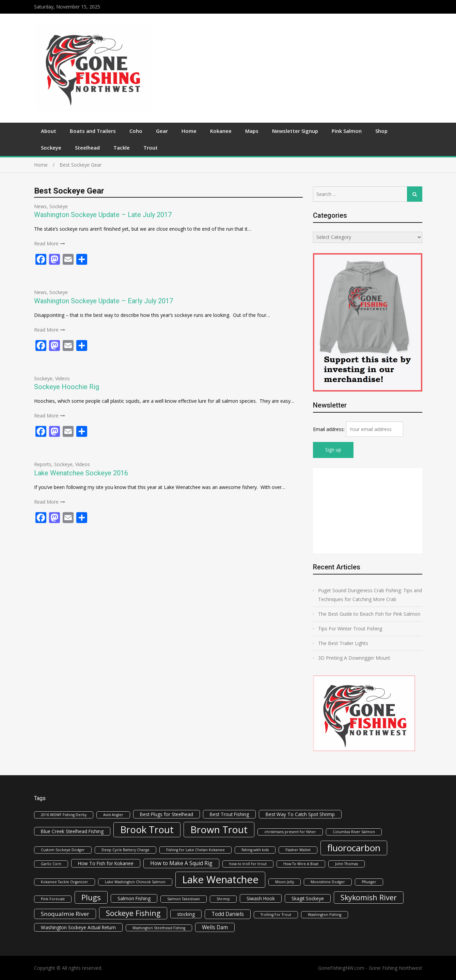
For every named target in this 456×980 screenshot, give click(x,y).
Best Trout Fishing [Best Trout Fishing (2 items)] (229, 814)
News (40, 206)
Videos (62, 378)
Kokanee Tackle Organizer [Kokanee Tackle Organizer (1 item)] (65, 882)
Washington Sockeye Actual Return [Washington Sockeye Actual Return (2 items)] (78, 927)
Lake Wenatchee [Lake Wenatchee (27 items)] (220, 879)
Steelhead (87, 148)
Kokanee (221, 131)
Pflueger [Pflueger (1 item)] (369, 882)
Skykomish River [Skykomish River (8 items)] (369, 897)
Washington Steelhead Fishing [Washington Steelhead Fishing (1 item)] (159, 928)
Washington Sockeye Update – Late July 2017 (103, 215)
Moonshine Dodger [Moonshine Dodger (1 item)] (328, 882)
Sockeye (51, 148)
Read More (46, 243)
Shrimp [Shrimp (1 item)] (223, 899)
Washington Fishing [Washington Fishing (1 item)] (325, 915)
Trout (151, 148)
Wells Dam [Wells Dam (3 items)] (215, 927)
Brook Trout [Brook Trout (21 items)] (147, 830)
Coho (136, 131)
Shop (381, 131)
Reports (43, 464)
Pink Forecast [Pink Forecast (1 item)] (53, 899)
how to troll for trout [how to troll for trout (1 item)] (248, 864)
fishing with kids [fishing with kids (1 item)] (255, 850)
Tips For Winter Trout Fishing (350, 629)
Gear (162, 131)
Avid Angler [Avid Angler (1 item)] (113, 815)
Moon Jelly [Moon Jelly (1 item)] (285, 882)
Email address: (329, 429)
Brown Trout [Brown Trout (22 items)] (219, 829)
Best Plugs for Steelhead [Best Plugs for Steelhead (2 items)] (167, 814)
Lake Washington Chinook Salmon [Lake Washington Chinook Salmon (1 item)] (135, 882)
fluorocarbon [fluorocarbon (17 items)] (354, 848)
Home (189, 131)
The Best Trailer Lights (343, 643)
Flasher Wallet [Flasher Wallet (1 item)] (298, 850)
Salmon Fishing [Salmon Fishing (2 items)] (134, 898)
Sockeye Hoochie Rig (67, 387)
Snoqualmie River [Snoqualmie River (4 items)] (65, 914)
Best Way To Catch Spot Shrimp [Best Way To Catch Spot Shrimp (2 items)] (300, 814)
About (49, 131)
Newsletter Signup (295, 131)
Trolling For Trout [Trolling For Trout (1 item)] (276, 915)
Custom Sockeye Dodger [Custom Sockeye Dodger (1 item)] (63, 850)
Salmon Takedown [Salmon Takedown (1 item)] (184, 899)
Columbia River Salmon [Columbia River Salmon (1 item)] (354, 832)
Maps (252, 131)
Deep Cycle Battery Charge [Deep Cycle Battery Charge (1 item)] (125, 850)
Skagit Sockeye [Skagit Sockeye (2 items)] (308, 898)
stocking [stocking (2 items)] (186, 914)
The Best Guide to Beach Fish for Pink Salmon (369, 614)
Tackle (122, 148)
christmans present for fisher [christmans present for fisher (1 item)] (290, 832)
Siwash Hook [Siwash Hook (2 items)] (261, 898)
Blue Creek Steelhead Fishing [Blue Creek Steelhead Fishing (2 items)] (72, 831)
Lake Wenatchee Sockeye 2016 (81, 473)
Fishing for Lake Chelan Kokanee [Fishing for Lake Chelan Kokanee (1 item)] (195, 850)
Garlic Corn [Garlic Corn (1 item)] (51, 864)
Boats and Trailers (93, 131)
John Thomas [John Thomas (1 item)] (347, 864)
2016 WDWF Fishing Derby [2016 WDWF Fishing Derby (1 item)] (64, 815)
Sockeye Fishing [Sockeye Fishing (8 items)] (133, 913)
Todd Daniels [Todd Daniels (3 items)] (228, 914)
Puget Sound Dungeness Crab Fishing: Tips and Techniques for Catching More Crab (370, 595)
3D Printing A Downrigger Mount (354, 658)
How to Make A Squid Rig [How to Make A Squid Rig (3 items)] (181, 863)
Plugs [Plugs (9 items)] (91, 897)
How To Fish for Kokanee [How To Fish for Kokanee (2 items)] (106, 863)
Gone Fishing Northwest (396, 968)
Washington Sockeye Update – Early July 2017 (104, 301)
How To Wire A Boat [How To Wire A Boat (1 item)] (301, 864)
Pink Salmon (347, 131)
